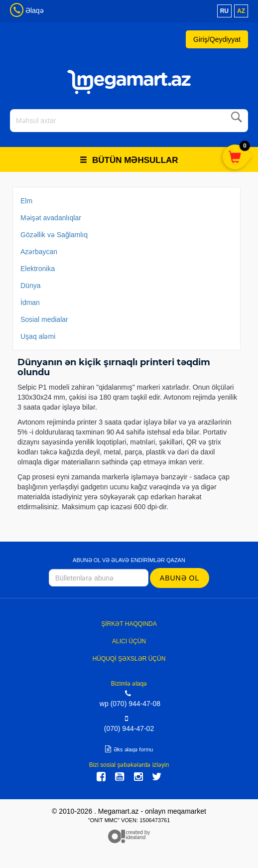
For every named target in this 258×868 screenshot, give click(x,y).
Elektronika (38, 269)
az (241, 11)
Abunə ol (180, 578)
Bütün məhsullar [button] (129, 160)
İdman (30, 302)
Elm (26, 201)
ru (224, 11)
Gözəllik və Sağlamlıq (54, 235)
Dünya (30, 286)
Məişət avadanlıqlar (51, 218)
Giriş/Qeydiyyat (217, 39)
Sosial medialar (44, 319)
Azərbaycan (39, 252)
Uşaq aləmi (38, 336)
